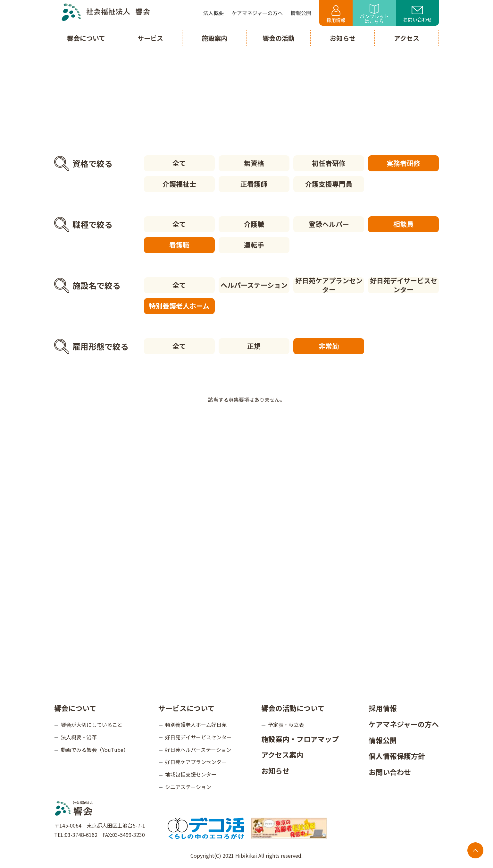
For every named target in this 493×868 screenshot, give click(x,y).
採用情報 (336, 14)
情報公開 (383, 740)
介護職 (254, 224)
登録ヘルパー (329, 224)
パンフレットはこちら (374, 14)
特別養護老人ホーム (179, 306)
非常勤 (329, 346)
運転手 (254, 245)
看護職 (179, 245)
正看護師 (254, 184)
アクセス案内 (282, 754)
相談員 (403, 224)
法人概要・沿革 (79, 737)
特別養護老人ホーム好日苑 (196, 725)
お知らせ (275, 770)
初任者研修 (329, 163)
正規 (254, 346)
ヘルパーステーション (254, 285)
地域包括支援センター (191, 774)
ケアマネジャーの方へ (404, 724)
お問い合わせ (417, 14)
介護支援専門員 (329, 184)
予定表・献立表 (286, 725)
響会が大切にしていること (92, 725)
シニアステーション (188, 787)
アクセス (407, 38)
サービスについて (186, 708)
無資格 (254, 163)
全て (179, 163)
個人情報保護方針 (397, 756)
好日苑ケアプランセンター (329, 285)
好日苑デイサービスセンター (404, 285)
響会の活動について (293, 708)
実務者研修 (403, 163)
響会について (75, 708)
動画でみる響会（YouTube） (95, 750)
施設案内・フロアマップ (300, 739)
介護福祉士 (179, 184)
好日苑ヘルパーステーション (198, 750)
